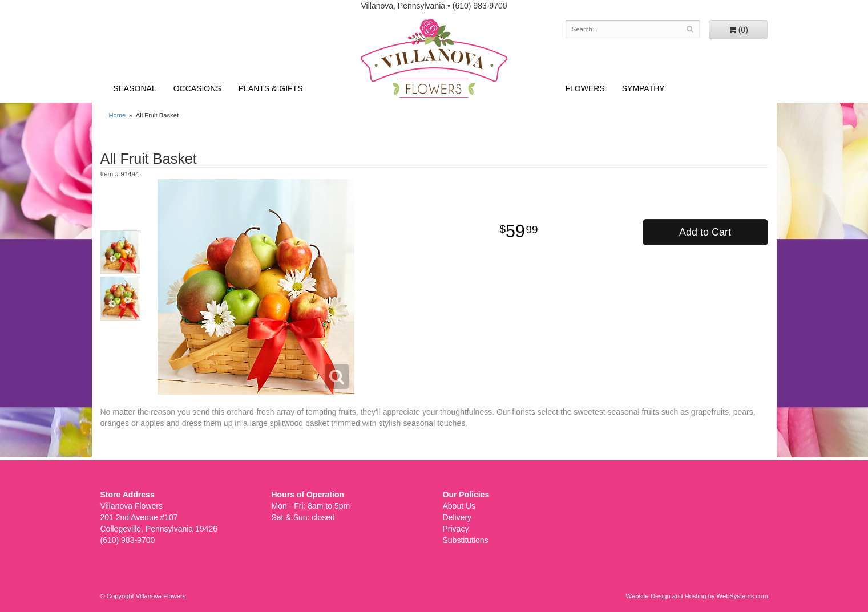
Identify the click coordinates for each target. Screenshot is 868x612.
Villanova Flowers (434, 58)
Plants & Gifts (271, 88)
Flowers (585, 88)
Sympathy (643, 88)
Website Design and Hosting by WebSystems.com (697, 596)
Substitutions (466, 540)
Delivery (457, 517)
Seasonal (134, 88)
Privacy (456, 529)
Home (118, 115)
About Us (459, 506)
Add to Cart (705, 232)
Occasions (197, 88)
